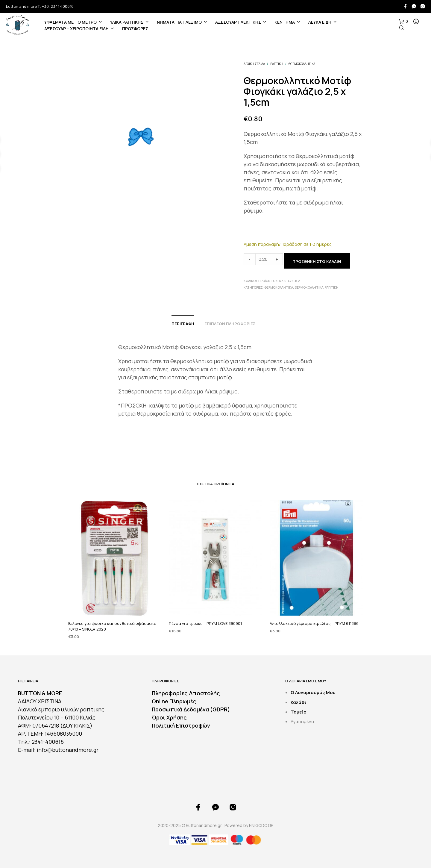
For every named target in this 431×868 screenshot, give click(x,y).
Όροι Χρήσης (169, 717)
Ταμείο (299, 712)
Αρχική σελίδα (254, 64)
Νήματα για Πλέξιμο (179, 22)
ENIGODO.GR (261, 825)
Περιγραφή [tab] (183, 324)
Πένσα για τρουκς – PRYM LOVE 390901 (206, 619)
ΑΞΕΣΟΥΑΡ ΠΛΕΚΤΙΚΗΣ (238, 22)
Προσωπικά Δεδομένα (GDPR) (191, 709)
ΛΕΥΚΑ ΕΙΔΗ (320, 22)
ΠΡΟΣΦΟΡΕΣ (135, 29)
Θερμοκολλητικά (302, 64)
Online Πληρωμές (174, 701)
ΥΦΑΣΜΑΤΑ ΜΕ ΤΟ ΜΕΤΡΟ (70, 22)
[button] (403, 22)
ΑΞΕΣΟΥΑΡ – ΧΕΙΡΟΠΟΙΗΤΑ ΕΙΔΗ (76, 29)
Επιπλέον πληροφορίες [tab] (230, 324)
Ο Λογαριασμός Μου (313, 692)
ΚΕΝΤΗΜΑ (285, 22)
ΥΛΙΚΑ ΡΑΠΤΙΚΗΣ (127, 22)
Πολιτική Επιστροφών (181, 725)
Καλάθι (299, 702)
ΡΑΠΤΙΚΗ (277, 64)
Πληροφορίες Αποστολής (186, 693)
